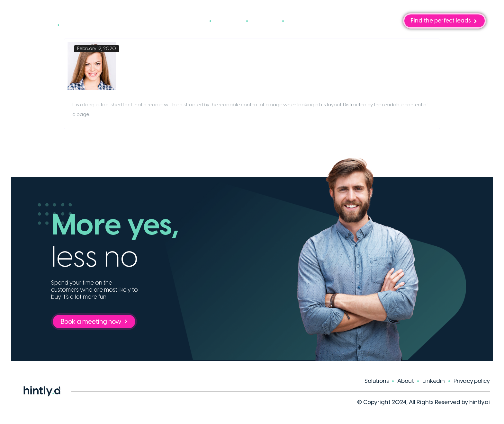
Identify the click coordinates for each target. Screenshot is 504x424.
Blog (298, 21)
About (265, 21)
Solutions (189, 21)
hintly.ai (480, 402)
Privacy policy (472, 381)
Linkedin (433, 381)
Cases (229, 21)
